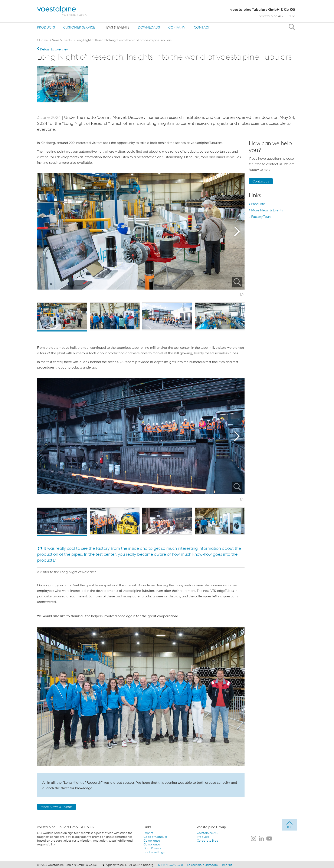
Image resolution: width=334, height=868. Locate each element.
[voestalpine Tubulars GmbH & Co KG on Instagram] (253, 839)
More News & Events (57, 806)
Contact (202, 27)
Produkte (258, 204)
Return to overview (53, 49)
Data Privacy (152, 848)
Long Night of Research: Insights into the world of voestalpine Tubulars (124, 40)
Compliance (152, 840)
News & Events (116, 27)
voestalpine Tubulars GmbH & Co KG (66, 827)
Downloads (149, 27)
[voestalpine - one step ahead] (62, 11)
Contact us (261, 181)
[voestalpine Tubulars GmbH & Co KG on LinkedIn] (261, 839)
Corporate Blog (208, 840)
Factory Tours (261, 216)
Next (238, 231)
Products (46, 27)
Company (177, 27)
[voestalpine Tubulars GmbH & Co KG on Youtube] (269, 839)
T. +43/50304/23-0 (170, 865)
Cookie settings (154, 852)
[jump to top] (289, 825)
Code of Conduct (155, 836)
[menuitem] (46, 27)
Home (43, 40)
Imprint (148, 833)
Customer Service (79, 27)
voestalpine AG (271, 16)
